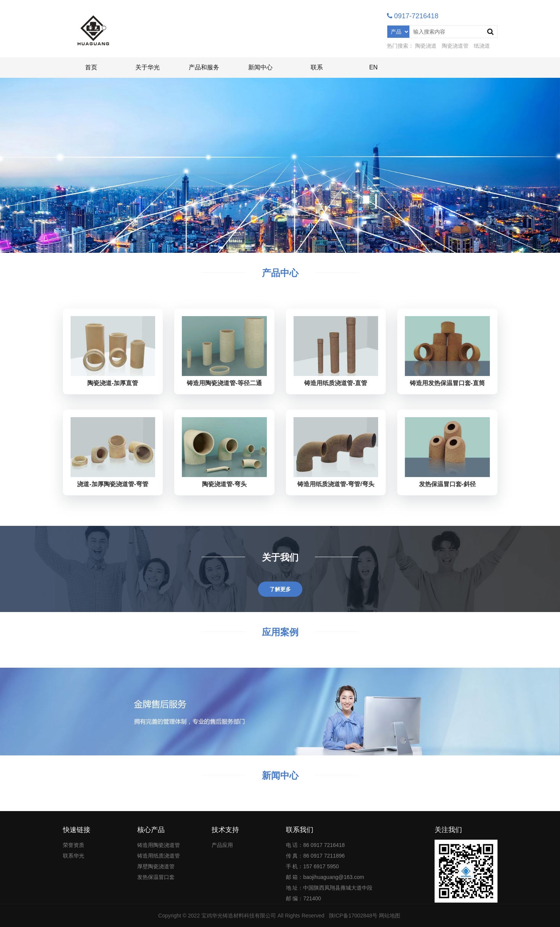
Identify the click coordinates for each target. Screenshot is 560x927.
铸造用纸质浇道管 (159, 856)
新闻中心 (260, 67)
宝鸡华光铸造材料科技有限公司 (239, 916)
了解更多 (280, 589)
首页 (91, 67)
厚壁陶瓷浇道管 (156, 866)
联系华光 (74, 856)
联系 (317, 67)
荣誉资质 (74, 845)
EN (373, 67)
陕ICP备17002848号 (353, 916)
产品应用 (222, 845)
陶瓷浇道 (426, 46)
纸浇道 (482, 46)
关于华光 (148, 67)
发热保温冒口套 (156, 877)
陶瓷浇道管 (455, 46)
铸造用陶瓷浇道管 (159, 845)
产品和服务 (204, 67)
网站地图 (390, 916)
